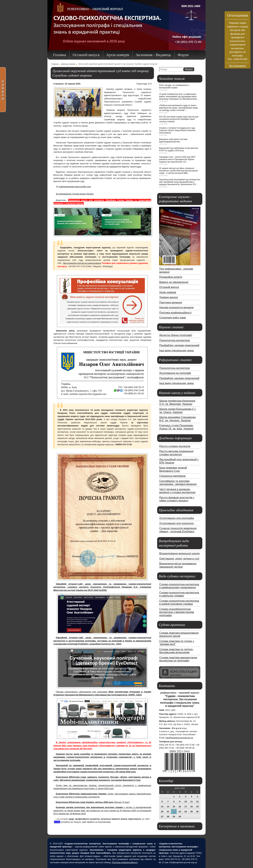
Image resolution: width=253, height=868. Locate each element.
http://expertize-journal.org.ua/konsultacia (82, 263)
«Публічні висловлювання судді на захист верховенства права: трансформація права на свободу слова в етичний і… (178, 108)
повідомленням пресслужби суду (75, 187)
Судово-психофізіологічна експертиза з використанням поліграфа (177, 612)
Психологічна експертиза (175, 340)
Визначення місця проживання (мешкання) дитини (178, 565)
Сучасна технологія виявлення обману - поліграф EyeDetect (178, 530)
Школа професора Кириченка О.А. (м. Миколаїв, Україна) (177, 402)
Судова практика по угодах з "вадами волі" (177, 643)
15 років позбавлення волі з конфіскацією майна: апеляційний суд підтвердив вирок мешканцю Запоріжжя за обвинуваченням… (179, 97)
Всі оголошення (238, 66)
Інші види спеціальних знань (177, 350)
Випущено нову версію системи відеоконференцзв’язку (173, 140)
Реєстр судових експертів (175, 446)
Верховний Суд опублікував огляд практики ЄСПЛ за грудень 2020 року (179, 149)
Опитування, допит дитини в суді (179, 559)
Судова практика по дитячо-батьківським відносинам (176, 651)
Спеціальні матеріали (172, 476)
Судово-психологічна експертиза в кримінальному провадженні (179, 586)
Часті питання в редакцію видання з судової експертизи (177, 491)
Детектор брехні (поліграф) (176, 335)
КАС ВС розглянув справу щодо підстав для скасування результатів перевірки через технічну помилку (179, 119)
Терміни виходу (169, 297)
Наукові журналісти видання (176, 307)
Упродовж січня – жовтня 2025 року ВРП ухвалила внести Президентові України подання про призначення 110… (177, 159)
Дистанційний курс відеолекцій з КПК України (179, 461)
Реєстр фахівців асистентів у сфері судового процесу (177, 499)
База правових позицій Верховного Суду (173, 469)
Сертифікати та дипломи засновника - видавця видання (178, 483)
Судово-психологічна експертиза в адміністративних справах (179, 602)
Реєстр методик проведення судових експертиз (176, 453)
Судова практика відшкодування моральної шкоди (179, 634)
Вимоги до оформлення (174, 282)
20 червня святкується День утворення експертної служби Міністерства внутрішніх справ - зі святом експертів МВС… (178, 171)
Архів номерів (168, 292)
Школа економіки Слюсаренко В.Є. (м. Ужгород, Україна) (178, 419)
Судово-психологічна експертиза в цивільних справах (179, 594)
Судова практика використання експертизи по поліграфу (178, 659)
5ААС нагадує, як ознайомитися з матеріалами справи (174, 86)
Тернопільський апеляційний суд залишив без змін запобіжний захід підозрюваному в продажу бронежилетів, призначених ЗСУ (180, 182)
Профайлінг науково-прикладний (179, 345)
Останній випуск (169, 287)
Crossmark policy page (173, 318)
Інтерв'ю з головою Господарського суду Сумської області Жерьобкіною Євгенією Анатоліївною (177, 130)
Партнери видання (171, 302)
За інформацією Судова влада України (75, 194)
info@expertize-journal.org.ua (179, 738)
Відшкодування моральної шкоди (179, 553)
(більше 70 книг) (93, 802)
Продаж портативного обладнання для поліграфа (82, 692)
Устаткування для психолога (176, 523)
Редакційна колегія (171, 277)
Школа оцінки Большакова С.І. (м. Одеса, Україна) (178, 411)
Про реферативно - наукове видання (176, 270)
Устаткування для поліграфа (177, 518)
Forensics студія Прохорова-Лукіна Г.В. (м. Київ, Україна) (176, 427)
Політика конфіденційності (175, 313)
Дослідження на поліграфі (175, 373)
